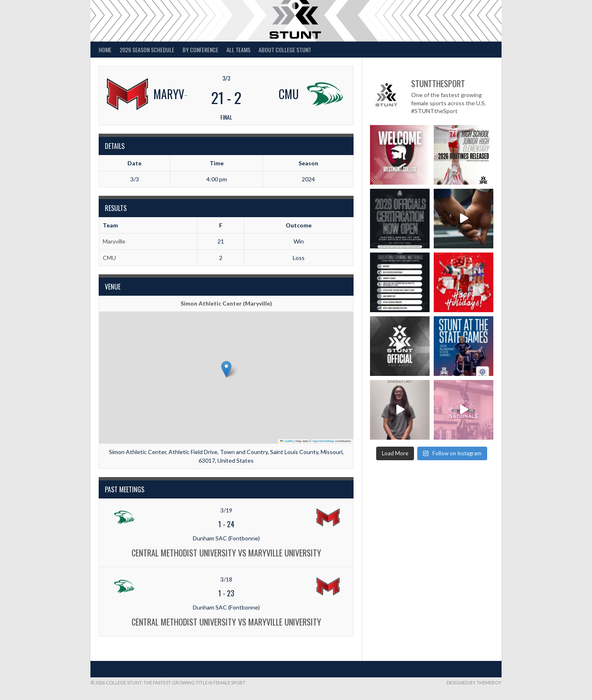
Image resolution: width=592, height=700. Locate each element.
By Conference (200, 50)
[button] (226, 369)
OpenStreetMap (323, 441)
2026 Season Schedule (147, 50)
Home (105, 50)
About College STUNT (285, 50)
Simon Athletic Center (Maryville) (226, 303)
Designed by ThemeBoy (474, 683)
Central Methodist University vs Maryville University (226, 553)
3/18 (226, 579)
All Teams (238, 50)
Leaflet (287, 441)
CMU (109, 258)
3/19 (226, 510)
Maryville (114, 241)
